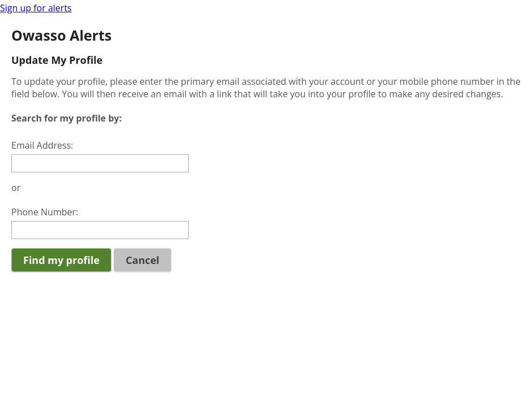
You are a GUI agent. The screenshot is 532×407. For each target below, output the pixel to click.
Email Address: (42, 145)
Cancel (142, 260)
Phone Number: (45, 212)
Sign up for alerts (36, 8)
